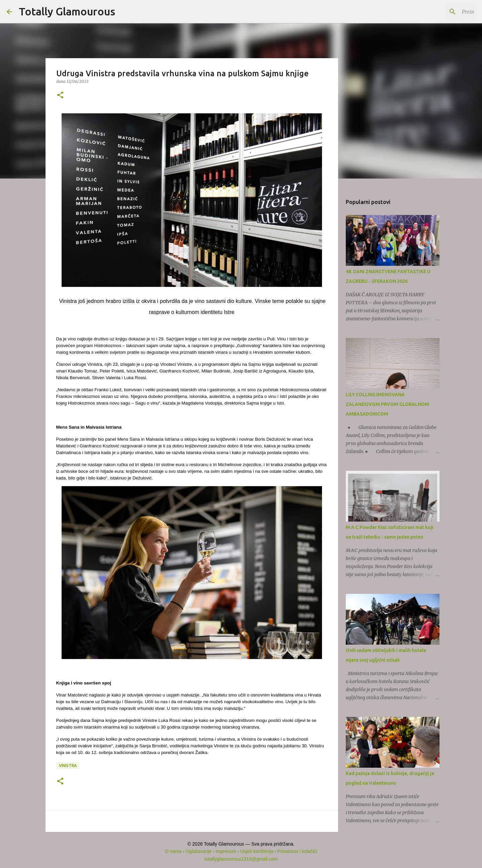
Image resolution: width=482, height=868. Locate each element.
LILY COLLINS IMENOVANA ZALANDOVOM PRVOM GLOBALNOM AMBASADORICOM (387, 404)
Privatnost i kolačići (297, 851)
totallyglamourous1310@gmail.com (241, 859)
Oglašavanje (198, 851)
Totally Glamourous (67, 11)
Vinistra (68, 766)
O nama (173, 851)
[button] (60, 95)
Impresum (226, 851)
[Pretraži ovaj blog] (441, 12)
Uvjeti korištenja (257, 851)
